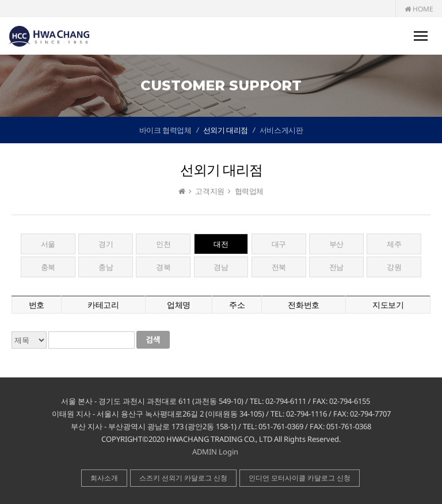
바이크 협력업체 (165, 130)
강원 (394, 267)
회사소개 (104, 478)
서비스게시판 (281, 130)
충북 (48, 267)
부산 (336, 244)
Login (228, 452)
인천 (163, 244)
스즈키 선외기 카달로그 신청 (183, 478)
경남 (221, 267)
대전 (221, 244)
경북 (163, 267)
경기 (106, 244)
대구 (279, 244)
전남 (336, 267)
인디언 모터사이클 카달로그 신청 (300, 478)
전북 (279, 267)
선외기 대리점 (226, 130)
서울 (48, 244)
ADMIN (205, 452)
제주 (394, 244)
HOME (419, 9)
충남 (106, 267)
